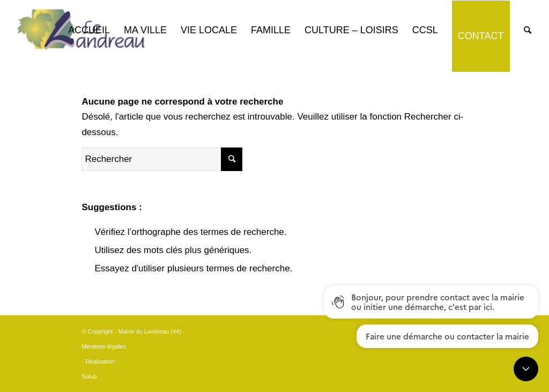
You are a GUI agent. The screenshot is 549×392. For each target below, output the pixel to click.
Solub (89, 376)
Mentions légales (104, 346)
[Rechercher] (528, 30)
